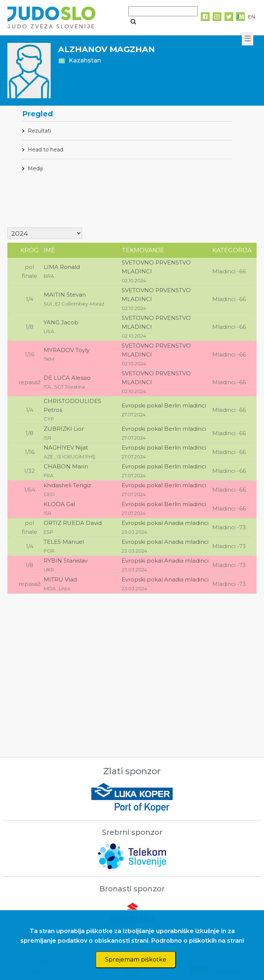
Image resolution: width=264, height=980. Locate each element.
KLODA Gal (59, 504)
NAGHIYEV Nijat (66, 448)
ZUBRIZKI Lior (64, 429)
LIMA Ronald (62, 267)
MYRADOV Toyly (67, 350)
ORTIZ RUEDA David (73, 523)
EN (251, 17)
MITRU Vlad (60, 579)
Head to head (45, 150)
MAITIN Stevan (65, 295)
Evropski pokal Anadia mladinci (165, 523)
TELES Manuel (64, 542)
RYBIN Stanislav (66, 561)
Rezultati (39, 131)
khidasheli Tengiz (67, 485)
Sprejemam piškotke (136, 959)
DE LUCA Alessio (67, 378)
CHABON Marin (66, 466)
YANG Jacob (61, 322)
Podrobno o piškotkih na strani (198, 941)
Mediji (35, 168)
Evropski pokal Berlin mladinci (164, 405)
